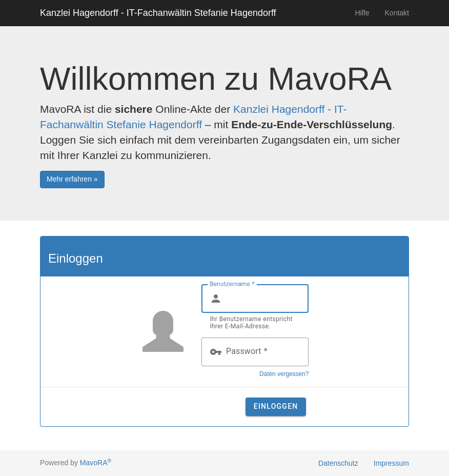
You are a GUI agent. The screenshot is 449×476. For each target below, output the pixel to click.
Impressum (391, 463)
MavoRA (96, 463)
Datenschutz (338, 463)
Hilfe (362, 13)
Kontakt (397, 13)
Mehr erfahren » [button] (72, 179)
